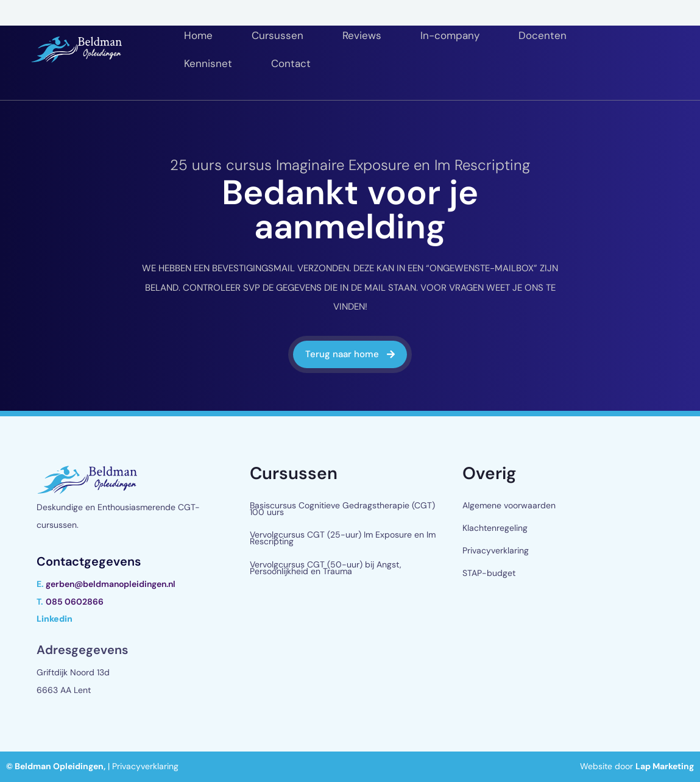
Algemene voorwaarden (509, 505)
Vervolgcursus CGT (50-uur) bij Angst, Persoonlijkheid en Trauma (326, 568)
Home (198, 35)
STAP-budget (489, 573)
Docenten (543, 35)
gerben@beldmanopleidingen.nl (111, 584)
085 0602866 (75, 602)
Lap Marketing (665, 766)
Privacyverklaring (496, 550)
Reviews (362, 35)
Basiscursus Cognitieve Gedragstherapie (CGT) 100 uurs (342, 509)
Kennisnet (208, 63)
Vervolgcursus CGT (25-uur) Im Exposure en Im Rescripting (343, 538)
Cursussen (278, 35)
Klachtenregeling (495, 528)
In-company (450, 35)
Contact (291, 63)
